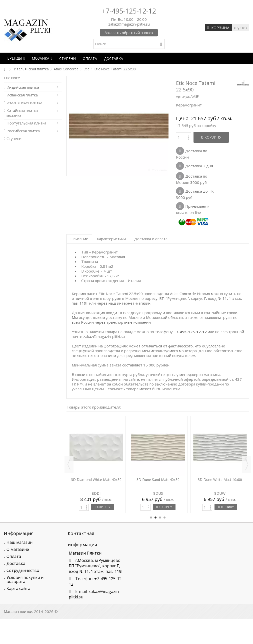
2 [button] (155, 518)
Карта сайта (18, 588)
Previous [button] (69, 464)
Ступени (14, 139)
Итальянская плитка (24, 103)
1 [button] (151, 518)
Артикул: (183, 96)
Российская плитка (23, 131)
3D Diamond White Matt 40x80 (96, 480)
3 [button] (160, 518)
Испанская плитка (22, 95)
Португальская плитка (26, 123)
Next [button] (247, 464)
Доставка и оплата (151, 239)
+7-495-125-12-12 (129, 11)
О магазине (18, 549)
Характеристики (111, 239)
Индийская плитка (23, 87)
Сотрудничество (23, 570)
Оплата (14, 556)
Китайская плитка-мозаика (23, 113)
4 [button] (164, 518)
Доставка (16, 563)
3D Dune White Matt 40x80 (220, 480)
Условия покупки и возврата (25, 579)
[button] (16, 58)
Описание (79, 239)
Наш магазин (19, 542)
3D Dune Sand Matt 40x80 (158, 480)
